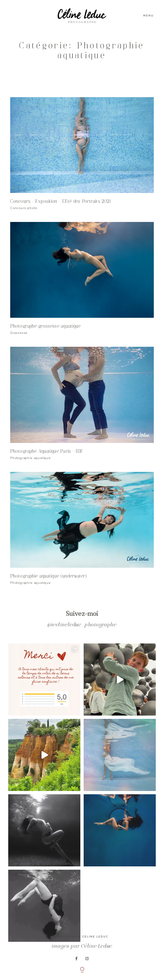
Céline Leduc (97, 947)
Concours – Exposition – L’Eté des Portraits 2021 (61, 201)
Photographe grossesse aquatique (45, 326)
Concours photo (24, 208)
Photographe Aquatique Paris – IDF (47, 451)
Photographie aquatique (30, 458)
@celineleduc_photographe (82, 625)
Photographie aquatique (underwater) (49, 576)
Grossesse (19, 333)
